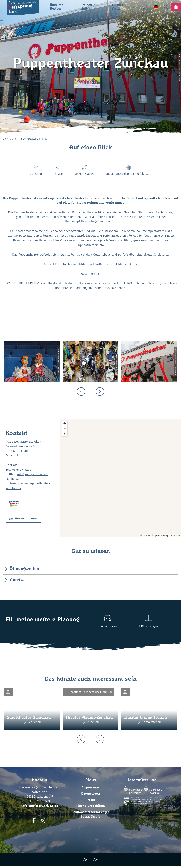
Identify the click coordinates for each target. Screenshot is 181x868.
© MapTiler (145, 535)
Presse (90, 800)
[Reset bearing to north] (65, 434)
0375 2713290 (85, 174)
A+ (96, 860)
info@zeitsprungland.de (40, 806)
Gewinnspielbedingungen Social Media (90, 814)
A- (85, 860)
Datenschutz (91, 794)
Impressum (90, 787)
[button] (23, 519)
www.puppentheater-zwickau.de (128, 174)
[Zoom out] (65, 429)
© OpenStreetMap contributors (166, 535)
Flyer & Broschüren (90, 806)
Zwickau (8, 139)
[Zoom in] (65, 423)
